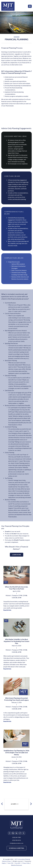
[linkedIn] (17, 833)
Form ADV (18, 863)
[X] (24, 833)
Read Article (7, 610)
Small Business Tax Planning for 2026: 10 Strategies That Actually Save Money (16, 753)
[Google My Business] (13, 833)
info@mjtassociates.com (17, 843)
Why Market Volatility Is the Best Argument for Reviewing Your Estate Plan (16, 641)
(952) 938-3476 (17, 840)
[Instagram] (10, 833)
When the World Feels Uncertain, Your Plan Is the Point (17, 588)
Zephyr (4, 863)
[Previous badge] (2, 804)
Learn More (17, 555)
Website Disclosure (16, 865)
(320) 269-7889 (17, 837)
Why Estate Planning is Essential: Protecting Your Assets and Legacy (16, 699)
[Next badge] (31, 804)
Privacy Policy (26, 863)
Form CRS (10, 863)
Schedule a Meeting (17, 848)
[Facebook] (20, 833)
